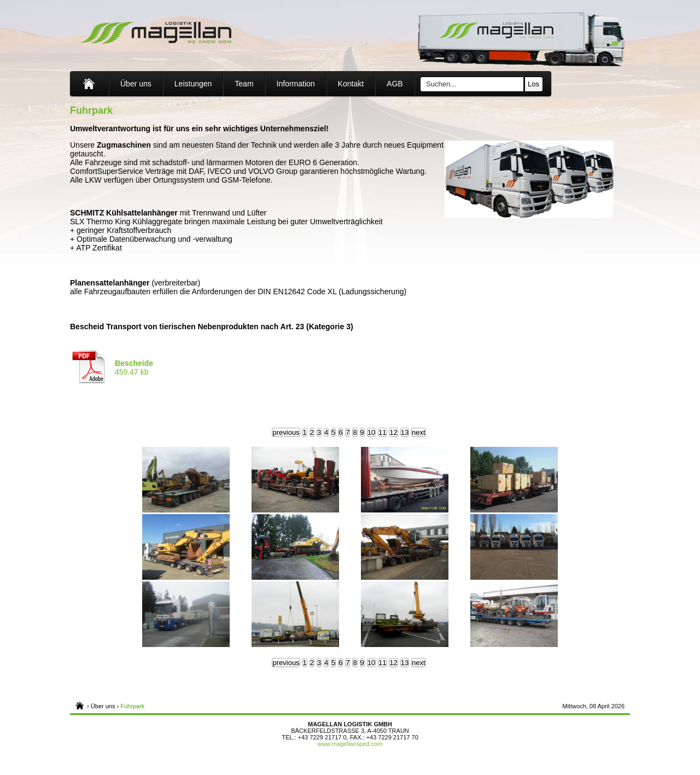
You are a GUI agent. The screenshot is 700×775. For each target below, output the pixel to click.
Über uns (136, 84)
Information (296, 84)
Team (244, 84)
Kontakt (351, 84)
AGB (395, 84)
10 (371, 432)
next (419, 432)
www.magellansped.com (350, 744)
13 (405, 432)
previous (286, 432)
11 (382, 432)
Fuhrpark (132, 706)
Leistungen (193, 84)
